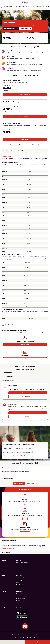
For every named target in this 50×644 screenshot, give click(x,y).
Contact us (19, 569)
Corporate (19, 587)
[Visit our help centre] (31, 483)
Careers (18, 582)
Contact (12, 642)
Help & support (20, 591)
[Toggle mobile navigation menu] (2, 2)
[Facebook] (17, 608)
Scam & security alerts (35, 635)
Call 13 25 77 (19, 560)
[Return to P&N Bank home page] (25, 2)
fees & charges (9, 548)
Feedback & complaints (22, 603)
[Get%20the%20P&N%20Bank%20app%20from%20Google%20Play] (32, 617)
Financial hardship (21, 598)
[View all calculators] (25, 359)
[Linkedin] (19, 608)
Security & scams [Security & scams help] (20, 601)
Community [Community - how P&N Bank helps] (19, 580)
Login (38, 642)
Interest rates (20, 594)
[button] (48, 7)
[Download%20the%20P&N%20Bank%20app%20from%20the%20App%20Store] (32, 613)
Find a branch (20, 571)
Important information (15, 635)
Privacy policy (25, 635)
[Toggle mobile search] (48, 2)
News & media (20, 585)
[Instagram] (20, 608)
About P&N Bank (20, 578)
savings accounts (34, 151)
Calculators (19, 596)
